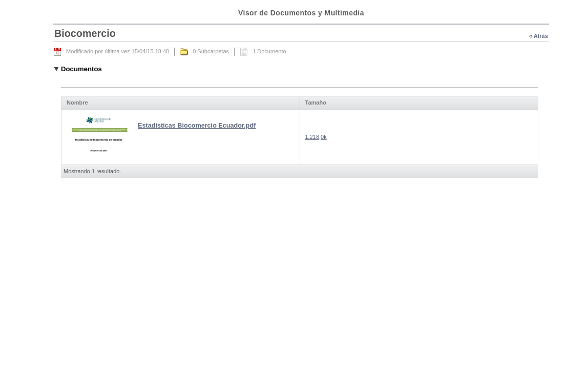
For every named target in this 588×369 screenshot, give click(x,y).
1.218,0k (316, 137)
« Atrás (539, 36)
